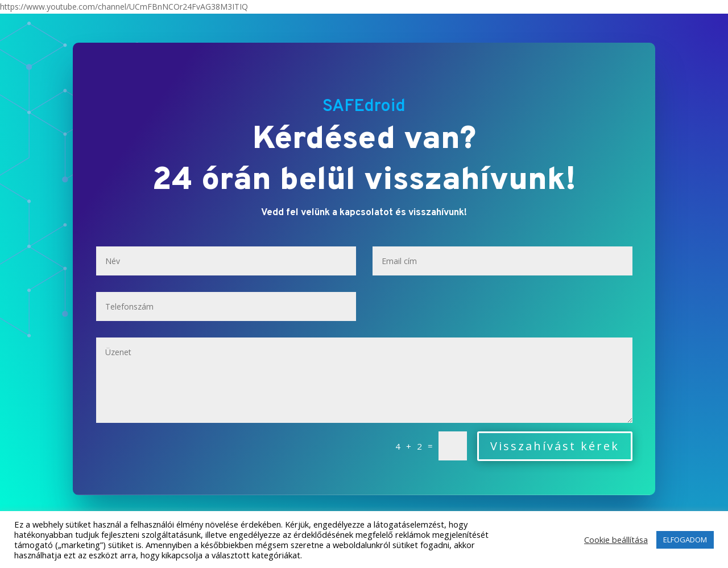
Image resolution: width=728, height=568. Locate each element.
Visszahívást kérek (555, 446)
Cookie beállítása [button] (616, 540)
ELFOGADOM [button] (685, 540)
